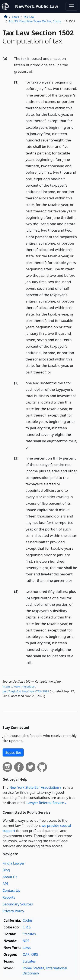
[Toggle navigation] (71, 6)
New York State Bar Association (34, 787)
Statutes (29, 934)
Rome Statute (33, 968)
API (5, 884)
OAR (26, 954)
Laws (15, 17)
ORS (35, 954)
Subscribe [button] (13, 752)
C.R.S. (27, 927)
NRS (26, 941)
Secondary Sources (18, 904)
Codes (28, 920)
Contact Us (11, 891)
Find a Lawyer (14, 863)
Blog (6, 870)
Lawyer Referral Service (45, 803)
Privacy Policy (13, 911)
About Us (10, 877)
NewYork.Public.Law (36, 6)
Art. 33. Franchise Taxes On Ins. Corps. (35, 21)
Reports (9, 897)
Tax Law (29, 17)
